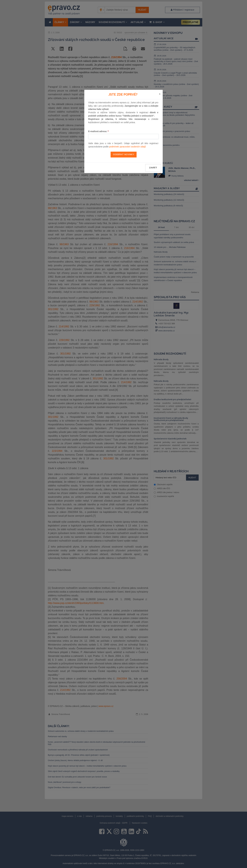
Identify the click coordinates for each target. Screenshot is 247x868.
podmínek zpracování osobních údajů (128, 147)
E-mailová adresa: (98, 131)
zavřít (153, 168)
